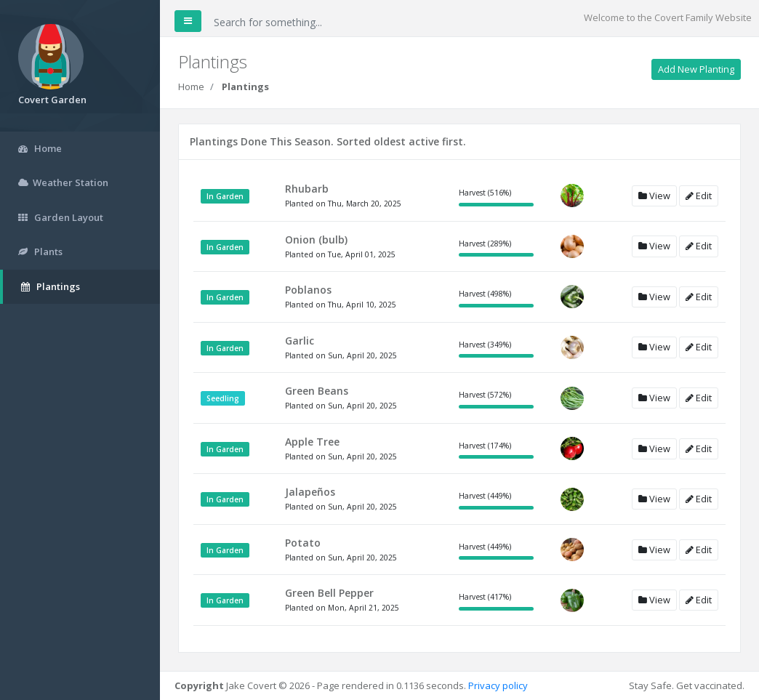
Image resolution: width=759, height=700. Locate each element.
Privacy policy (498, 685)
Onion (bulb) (316, 240)
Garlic (300, 341)
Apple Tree (312, 442)
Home (191, 87)
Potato (303, 543)
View (654, 196)
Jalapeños (310, 492)
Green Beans (317, 391)
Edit (699, 196)
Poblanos (308, 290)
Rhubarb (307, 189)
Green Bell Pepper (329, 593)
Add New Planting (696, 69)
